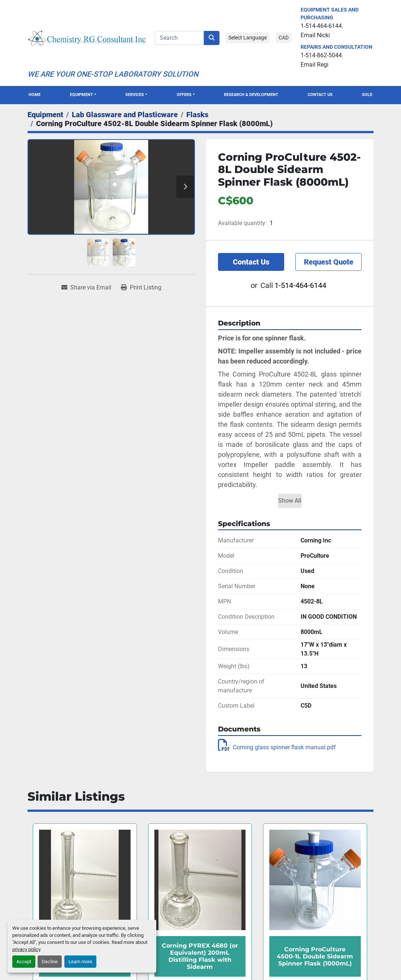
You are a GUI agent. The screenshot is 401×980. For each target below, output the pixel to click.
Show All (290, 501)
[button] (83, 95)
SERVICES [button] (135, 95)
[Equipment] (45, 115)
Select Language (248, 38)
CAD (284, 38)
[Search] (179, 38)
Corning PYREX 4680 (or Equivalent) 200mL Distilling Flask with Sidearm (200, 956)
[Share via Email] (86, 288)
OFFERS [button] (184, 95)
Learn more (80, 962)
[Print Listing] (141, 288)
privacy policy (26, 949)
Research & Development (251, 95)
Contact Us (320, 95)
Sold (367, 95)
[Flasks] (197, 115)
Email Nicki (315, 35)
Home (35, 95)
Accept (24, 962)
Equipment (81, 95)
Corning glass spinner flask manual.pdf (277, 747)
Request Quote (329, 262)
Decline (50, 962)
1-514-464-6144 (321, 26)
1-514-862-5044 (321, 55)
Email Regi (315, 65)
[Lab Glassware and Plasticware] (125, 115)
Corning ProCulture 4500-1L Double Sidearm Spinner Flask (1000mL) (315, 956)
